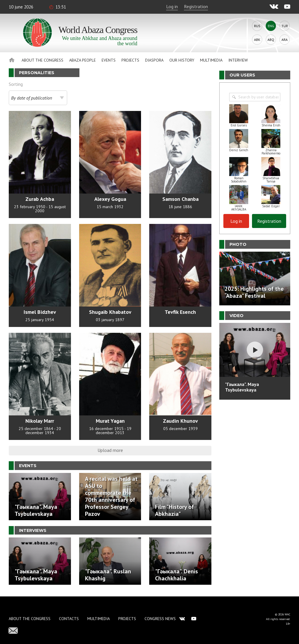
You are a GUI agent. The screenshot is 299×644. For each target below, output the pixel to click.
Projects (130, 60)
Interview (238, 60)
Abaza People (82, 60)
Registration (196, 6)
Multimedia (211, 60)
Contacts (69, 619)
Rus (257, 26)
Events (109, 60)
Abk (257, 40)
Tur (285, 26)
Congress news (160, 619)
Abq (271, 40)
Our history (182, 60)
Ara (285, 40)
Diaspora (154, 60)
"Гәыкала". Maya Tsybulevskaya (242, 387)
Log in (172, 6)
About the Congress (42, 60)
